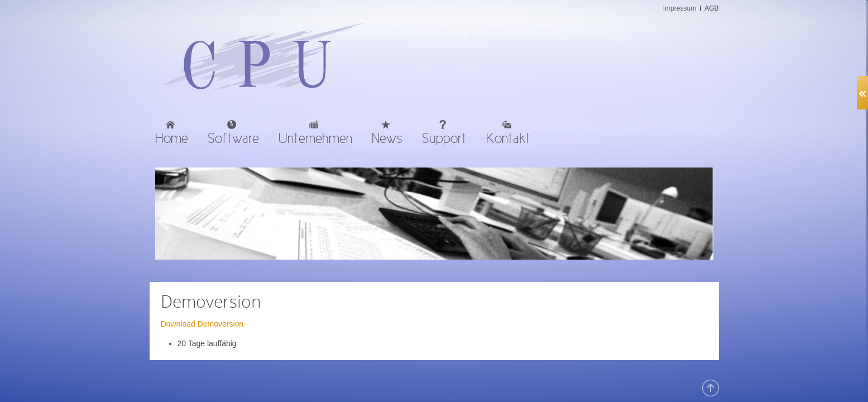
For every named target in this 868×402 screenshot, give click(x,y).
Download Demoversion (202, 324)
